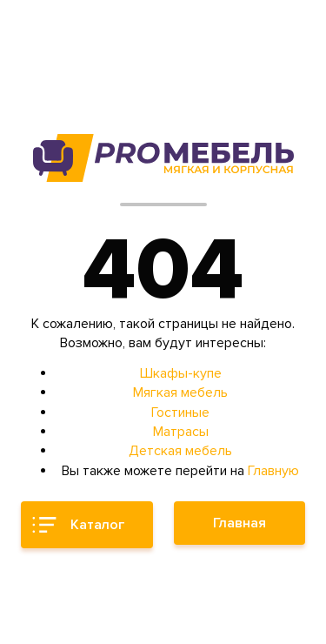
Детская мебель (180, 451)
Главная (240, 523)
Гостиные (180, 413)
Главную (273, 471)
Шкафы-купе (181, 373)
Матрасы (181, 432)
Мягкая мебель (180, 392)
